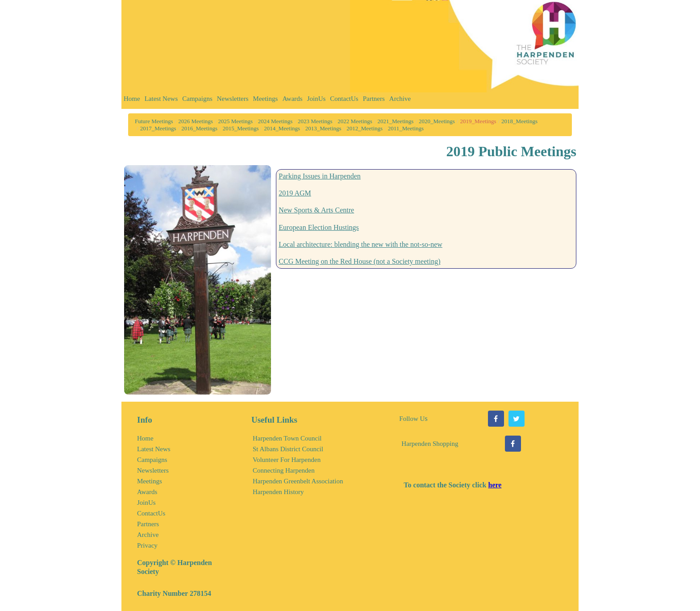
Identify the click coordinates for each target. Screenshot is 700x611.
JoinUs (317, 99)
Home (132, 99)
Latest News (161, 99)
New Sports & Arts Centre (316, 210)
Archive (400, 99)
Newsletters (233, 99)
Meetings (266, 99)
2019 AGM (295, 193)
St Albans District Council (288, 449)
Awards (292, 99)
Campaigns (197, 99)
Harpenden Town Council (287, 438)
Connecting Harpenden (284, 470)
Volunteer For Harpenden (287, 460)
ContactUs (344, 99)
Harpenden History (278, 492)
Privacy (147, 545)
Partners (374, 99)
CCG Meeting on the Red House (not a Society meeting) (359, 261)
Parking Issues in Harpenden (320, 176)
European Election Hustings (319, 227)
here (495, 485)
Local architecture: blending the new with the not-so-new (360, 244)
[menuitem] (132, 101)
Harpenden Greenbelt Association (298, 481)
